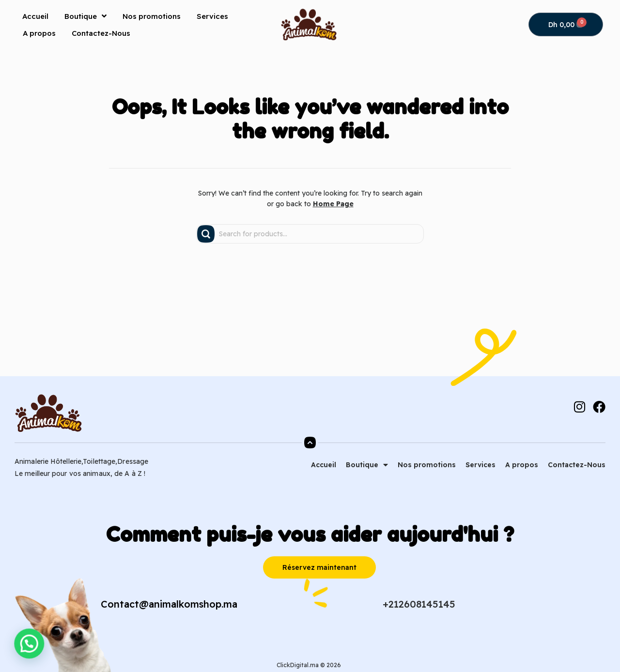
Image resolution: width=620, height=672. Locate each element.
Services (212, 16)
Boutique (85, 16)
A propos (39, 33)
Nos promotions (152, 16)
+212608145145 (419, 604)
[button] (12, 650)
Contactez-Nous (101, 33)
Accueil (35, 16)
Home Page (333, 204)
